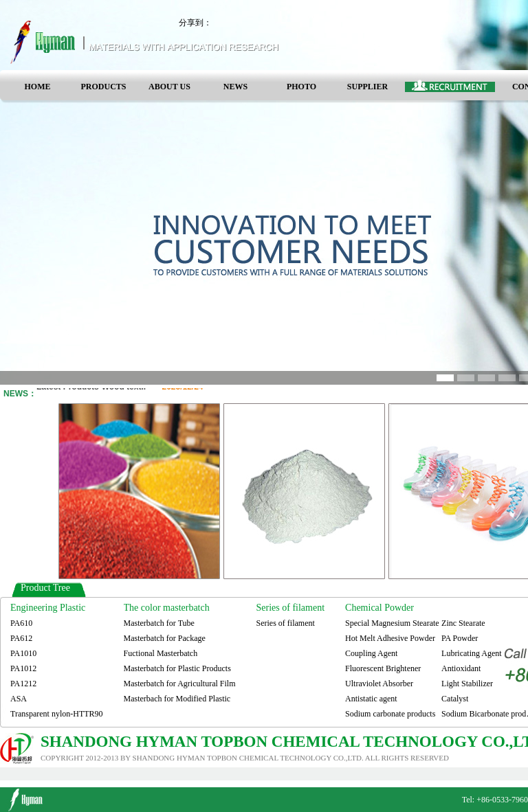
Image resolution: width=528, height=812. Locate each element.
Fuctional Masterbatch (161, 653)
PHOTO (301, 87)
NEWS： (20, 394)
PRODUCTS (103, 87)
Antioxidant (461, 668)
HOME (38, 87)
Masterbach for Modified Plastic (177, 699)
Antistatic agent (371, 699)
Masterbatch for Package (165, 638)
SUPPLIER (367, 87)
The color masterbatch (167, 608)
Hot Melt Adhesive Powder (390, 638)
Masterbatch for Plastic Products (177, 668)
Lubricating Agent (472, 653)
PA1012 (23, 668)
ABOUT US (169, 87)
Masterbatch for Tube (159, 623)
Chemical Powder (379, 608)
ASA (19, 699)
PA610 (21, 623)
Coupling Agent (371, 653)
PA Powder (460, 638)
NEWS (235, 87)
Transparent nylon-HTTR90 (57, 714)
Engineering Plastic (48, 608)
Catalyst (455, 699)
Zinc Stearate (463, 623)
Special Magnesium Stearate (392, 623)
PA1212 (23, 684)
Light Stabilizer (467, 684)
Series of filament (291, 608)
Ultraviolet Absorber (379, 684)
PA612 (21, 638)
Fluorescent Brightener (383, 668)
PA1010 (23, 653)
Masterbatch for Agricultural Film (180, 684)
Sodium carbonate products (390, 714)
